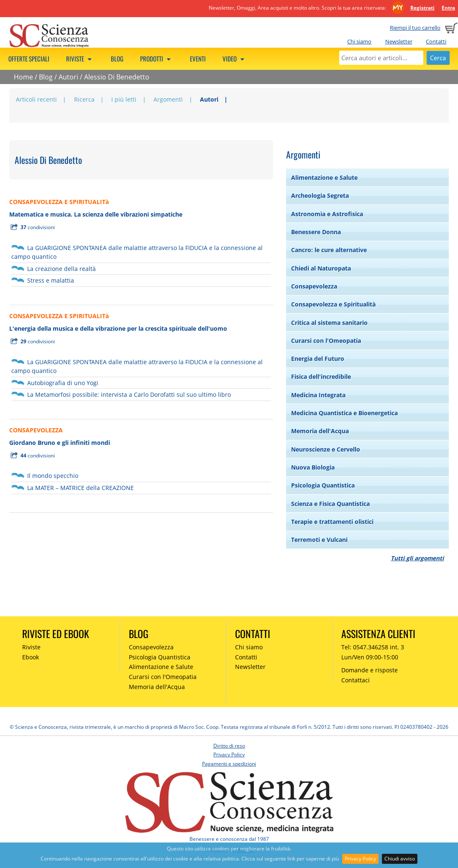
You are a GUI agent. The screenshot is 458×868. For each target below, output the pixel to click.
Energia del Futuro (318, 359)
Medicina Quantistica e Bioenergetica (344, 413)
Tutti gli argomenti (417, 558)
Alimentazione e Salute (324, 177)
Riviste (80, 59)
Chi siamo (359, 41)
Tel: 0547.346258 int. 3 (373, 647)
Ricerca (84, 99)
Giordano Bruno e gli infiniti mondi (60, 443)
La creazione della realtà (61, 269)
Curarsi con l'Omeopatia (326, 341)
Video (235, 59)
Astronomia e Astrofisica (327, 214)
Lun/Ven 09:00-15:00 (370, 657)
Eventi (198, 59)
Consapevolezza (314, 286)
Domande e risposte (370, 670)
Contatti (436, 41)
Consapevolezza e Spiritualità (333, 304)
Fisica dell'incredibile (321, 377)
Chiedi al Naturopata (321, 268)
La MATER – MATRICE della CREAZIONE (81, 488)
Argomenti (168, 99)
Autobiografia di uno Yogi (63, 383)
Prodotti (157, 59)
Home (23, 77)
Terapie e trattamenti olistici (332, 522)
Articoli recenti (36, 99)
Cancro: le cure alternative (329, 250)
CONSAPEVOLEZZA (36, 430)
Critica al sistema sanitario (329, 323)
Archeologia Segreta (320, 195)
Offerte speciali (29, 59)
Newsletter (399, 41)
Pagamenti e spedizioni (229, 764)
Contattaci (356, 680)
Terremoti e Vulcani (319, 540)
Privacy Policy (360, 859)
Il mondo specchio (53, 476)
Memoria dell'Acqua (320, 431)
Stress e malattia (51, 280)
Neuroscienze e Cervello (326, 449)
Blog (117, 59)
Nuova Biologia (313, 467)
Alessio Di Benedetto (117, 77)
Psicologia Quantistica (323, 485)
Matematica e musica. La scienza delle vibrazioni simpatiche (96, 214)
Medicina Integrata (318, 395)
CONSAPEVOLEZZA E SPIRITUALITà (59, 202)
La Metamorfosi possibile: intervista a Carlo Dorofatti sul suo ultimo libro (129, 394)
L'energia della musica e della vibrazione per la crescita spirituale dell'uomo (118, 328)
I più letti (124, 99)
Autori (68, 77)
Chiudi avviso (400, 859)
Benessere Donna (316, 232)
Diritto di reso (229, 746)
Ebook (31, 657)
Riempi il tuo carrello (415, 28)
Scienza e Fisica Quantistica (330, 504)
